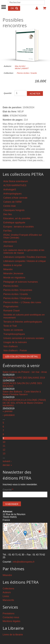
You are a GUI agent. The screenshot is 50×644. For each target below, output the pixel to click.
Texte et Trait (10, 326)
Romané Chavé (11, 311)
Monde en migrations (14, 278)
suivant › (7, 461)
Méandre (8, 269)
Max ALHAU (20, 66)
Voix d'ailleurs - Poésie (15, 351)
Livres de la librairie (13, 635)
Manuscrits (8, 600)
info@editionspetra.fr (24, 562)
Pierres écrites (11, 286)
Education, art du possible (17, 218)
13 (4, 454)
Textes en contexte (13, 330)
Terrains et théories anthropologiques (23, 322)
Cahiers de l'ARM (12, 202)
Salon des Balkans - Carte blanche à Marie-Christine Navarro (22, 393)
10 (4, 442)
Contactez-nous (11, 617)
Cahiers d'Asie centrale (15, 198)
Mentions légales (11, 621)
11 (4, 446)
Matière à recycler (13, 265)
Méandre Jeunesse (13, 273)
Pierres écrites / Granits (27, 73)
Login (35, 9)
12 (4, 450)
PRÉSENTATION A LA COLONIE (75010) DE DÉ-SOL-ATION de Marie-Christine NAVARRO (24, 403)
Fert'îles (7, 231)
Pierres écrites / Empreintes (18, 290)
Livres (6, 596)
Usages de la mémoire (15, 342)
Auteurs (7, 592)
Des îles (8, 214)
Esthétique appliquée (14, 223)
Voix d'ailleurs (10, 346)
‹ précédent (9, 415)
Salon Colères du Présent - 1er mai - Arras (25, 372)
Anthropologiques (12, 194)
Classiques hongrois (14, 210)
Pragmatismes (11, 306)
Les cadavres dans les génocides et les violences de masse (24, 252)
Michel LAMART (22, 68)
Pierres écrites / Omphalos (17, 298)
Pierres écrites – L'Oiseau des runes (22, 302)
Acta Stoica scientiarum (16, 181)
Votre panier (43, 9)
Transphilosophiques (14, 334)
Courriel (8, 490)
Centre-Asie (10, 206)
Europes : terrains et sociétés (19, 227)
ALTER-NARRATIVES (15, 185)
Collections (8, 589)
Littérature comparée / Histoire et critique (25, 261)
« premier (8, 411)
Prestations (9, 613)
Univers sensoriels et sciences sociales (24, 338)
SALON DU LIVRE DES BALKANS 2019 (24, 378)
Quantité (8, 93)
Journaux (8, 246)
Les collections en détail (22, 357)
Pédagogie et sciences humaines (21, 282)
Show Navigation (4, 4)
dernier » (7, 465)
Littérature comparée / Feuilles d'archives (25, 257)
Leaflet (35, 548)
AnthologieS (10, 190)
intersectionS (10, 242)
